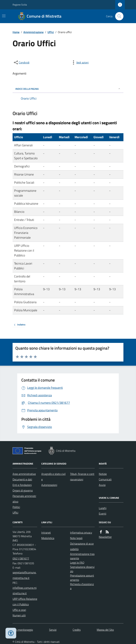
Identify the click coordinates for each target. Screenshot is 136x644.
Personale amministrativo (24, 499)
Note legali (76, 538)
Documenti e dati (22, 479)
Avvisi (102, 485)
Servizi (53, 630)
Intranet (46, 533)
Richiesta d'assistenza (82, 586)
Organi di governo (23, 490)
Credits (77, 630)
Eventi (103, 514)
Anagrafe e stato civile (53, 477)
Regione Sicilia (20, 5)
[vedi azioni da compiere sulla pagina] (80, 62)
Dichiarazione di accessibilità (82, 546)
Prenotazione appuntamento (82, 578)
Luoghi (103, 508)
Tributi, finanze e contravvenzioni (82, 477)
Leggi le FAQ (77, 563)
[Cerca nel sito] (118, 16)
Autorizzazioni (49, 485)
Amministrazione (33, 32)
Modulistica (48, 538)
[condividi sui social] (21, 62)
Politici (16, 507)
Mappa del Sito (105, 630)
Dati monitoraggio (23, 630)
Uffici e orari (19, 610)
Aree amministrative (24, 474)
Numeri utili (19, 615)
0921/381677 (21, 558)
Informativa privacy (81, 533)
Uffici (51, 32)
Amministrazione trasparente (82, 556)
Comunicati (105, 479)
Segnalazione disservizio (82, 569)
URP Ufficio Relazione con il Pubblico (25, 602)
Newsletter (105, 537)
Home (16, 32)
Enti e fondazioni (22, 485)
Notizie (103, 474)
